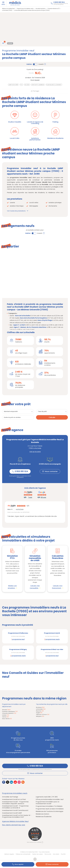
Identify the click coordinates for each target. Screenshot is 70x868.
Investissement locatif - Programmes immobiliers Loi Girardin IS (15, 807)
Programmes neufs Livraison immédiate (50, 809)
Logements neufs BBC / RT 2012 (47, 797)
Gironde (6, 710)
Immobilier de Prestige (10, 797)
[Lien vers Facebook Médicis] (4, 782)
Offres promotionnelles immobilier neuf (50, 800)
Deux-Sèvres (7, 719)
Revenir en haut (35, 859)
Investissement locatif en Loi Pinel (14, 800)
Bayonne (40, 711)
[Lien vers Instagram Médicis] (19, 782)
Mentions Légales (9, 854)
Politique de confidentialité (23, 854)
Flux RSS (63, 854)
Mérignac (40, 716)
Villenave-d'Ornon (43, 715)
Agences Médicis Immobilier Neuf (15, 822)
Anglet (39, 713)
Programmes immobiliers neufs (15, 793)
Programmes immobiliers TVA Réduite (49, 806)
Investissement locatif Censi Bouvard (15, 810)
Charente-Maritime (9, 713)
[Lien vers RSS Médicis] (23, 782)
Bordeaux (40, 707)
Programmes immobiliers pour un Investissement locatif (47, 803)
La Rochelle (41, 709)
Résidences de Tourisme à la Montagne (49, 811)
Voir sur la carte (35, 452)
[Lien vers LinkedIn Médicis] (11, 782)
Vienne (5, 717)
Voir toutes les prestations (16, 211)
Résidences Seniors (42, 814)
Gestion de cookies (38, 854)
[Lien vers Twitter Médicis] (8, 782)
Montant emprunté (11, 411)
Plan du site (48, 854)
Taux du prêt (42, 411)
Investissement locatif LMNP (12, 813)
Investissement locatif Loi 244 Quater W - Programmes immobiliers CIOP (17, 816)
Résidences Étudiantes (44, 817)
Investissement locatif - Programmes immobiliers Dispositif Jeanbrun (15, 803)
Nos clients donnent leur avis (14, 825)
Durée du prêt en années (12, 417)
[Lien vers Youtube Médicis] (15, 782)
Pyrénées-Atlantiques (10, 712)
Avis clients (56, 854)
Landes (6, 715)
